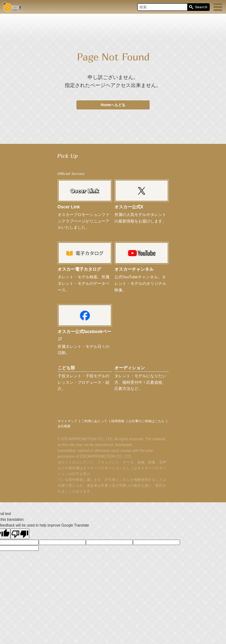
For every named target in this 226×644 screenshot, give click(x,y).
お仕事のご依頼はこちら (147, 421)
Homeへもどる (113, 105)
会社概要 (64, 426)
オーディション (130, 368)
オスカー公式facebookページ (85, 335)
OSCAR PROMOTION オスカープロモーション (12, 7)
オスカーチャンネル (134, 269)
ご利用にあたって (94, 421)
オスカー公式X (129, 207)
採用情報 (118, 421)
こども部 (66, 368)
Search (198, 7)
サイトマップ (67, 421)
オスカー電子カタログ (79, 269)
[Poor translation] (20, 534)
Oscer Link (69, 207)
